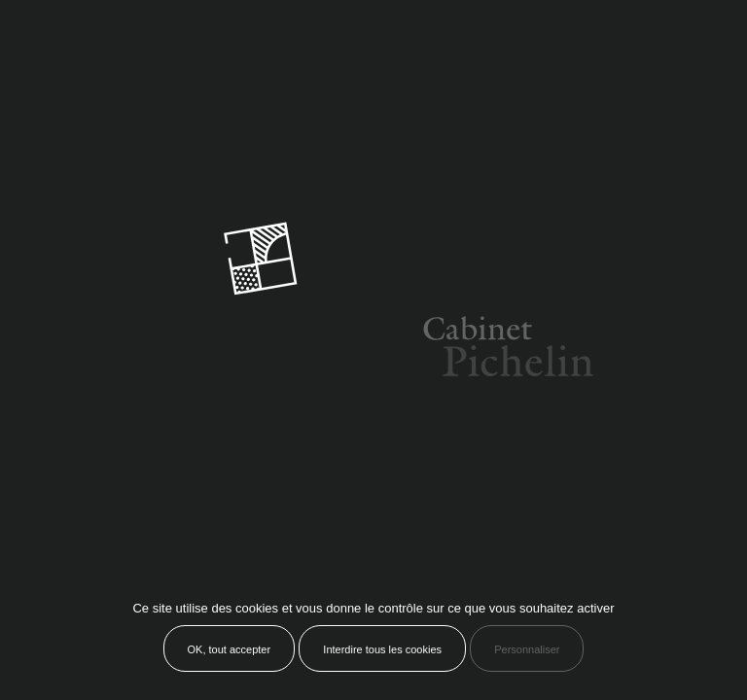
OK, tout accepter (230, 649)
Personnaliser (527, 649)
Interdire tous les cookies (382, 649)
